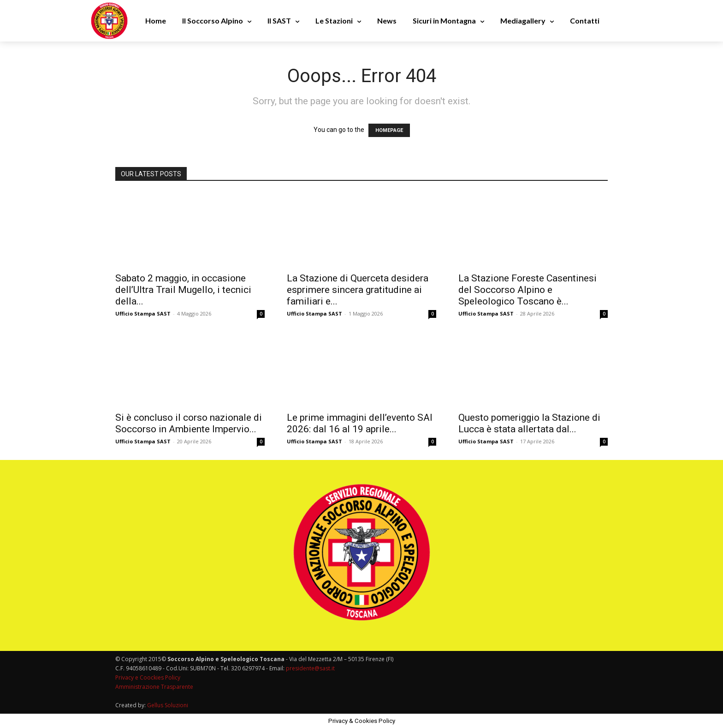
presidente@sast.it (310, 668)
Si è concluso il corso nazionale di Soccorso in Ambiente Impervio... (189, 423)
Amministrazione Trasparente (154, 687)
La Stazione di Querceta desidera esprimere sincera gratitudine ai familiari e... (358, 290)
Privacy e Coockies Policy (148, 677)
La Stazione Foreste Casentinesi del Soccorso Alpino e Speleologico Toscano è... (527, 290)
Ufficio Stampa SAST (143, 313)
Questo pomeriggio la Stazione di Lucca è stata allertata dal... (529, 423)
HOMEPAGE (389, 130)
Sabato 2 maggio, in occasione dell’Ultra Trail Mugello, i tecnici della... (183, 290)
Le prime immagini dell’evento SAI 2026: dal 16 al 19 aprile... (360, 423)
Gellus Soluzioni (168, 705)
